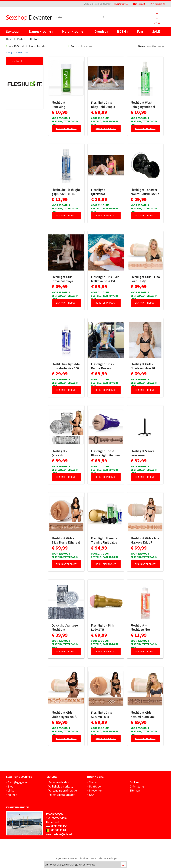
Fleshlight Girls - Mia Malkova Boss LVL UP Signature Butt (105, 279)
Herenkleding (73, 31)
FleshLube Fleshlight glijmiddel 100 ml (66, 192)
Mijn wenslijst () (157, 4)
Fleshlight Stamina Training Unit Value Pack (104, 540)
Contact (94, 782)
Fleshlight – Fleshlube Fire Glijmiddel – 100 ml (144, 628)
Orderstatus (137, 787)
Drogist (101, 31)
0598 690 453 (57, 826)
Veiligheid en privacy (61, 787)
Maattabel (95, 787)
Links (11, 791)
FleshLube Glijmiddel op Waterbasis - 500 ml (66, 366)
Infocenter (95, 791)
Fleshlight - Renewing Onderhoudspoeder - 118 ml (66, 105)
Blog (11, 787)
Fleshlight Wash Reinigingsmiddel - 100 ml (144, 105)
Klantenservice (121, 4)
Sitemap (135, 791)
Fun (140, 31)
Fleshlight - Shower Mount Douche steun (145, 192)
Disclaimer (84, 858)
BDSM (122, 31)
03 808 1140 (56, 830)
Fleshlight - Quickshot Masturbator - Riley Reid (104, 192)
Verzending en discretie (63, 791)
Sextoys (13, 31)
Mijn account (138, 4)
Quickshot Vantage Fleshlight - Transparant (65, 628)
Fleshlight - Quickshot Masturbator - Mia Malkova (64, 453)
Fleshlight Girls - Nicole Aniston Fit (143, 366)
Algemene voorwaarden (67, 858)
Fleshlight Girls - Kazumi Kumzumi (143, 715)
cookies (91, 865)
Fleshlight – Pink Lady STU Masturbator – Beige (105, 628)
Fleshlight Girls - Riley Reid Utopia (103, 105)
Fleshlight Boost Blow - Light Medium (105, 453)
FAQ (91, 795)
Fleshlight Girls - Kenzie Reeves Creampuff (102, 366)
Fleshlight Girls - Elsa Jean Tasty (145, 279)
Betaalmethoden (59, 782)
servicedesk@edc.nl (59, 834)
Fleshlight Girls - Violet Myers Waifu (64, 715)
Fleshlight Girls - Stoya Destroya (63, 279)
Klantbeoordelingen (108, 858)
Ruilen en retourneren (62, 795)
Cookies (134, 782)
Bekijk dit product (66, 128)
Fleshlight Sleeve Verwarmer (142, 453)
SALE (156, 31)
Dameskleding (41, 31)
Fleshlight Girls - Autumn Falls (102, 715)
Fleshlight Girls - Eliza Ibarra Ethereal (66, 540)
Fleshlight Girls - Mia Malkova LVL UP (145, 540)
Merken (12, 795)
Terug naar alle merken (17, 53)
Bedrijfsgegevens (18, 782)
